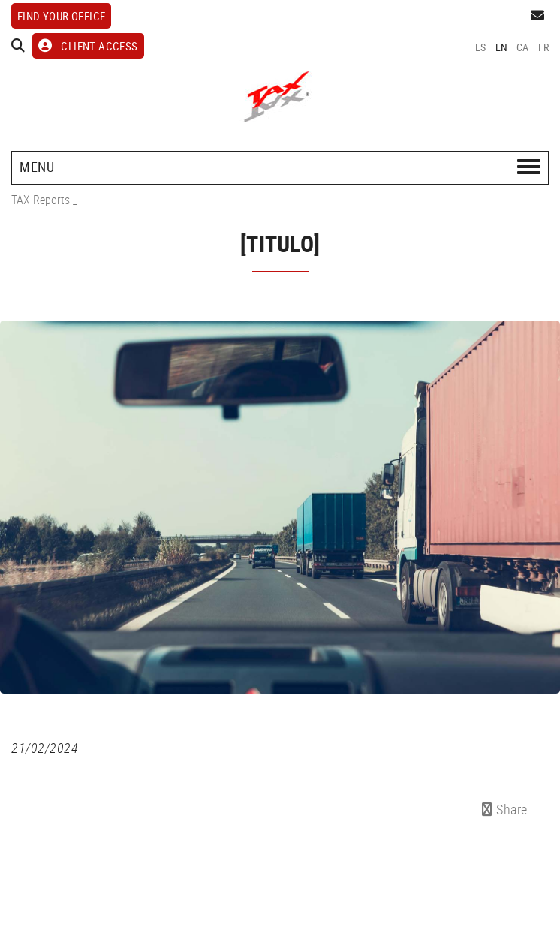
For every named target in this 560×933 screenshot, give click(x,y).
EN (502, 47)
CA (523, 47)
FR (544, 47)
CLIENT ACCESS (88, 46)
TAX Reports (41, 200)
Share (505, 809)
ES (481, 47)
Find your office (61, 16)
